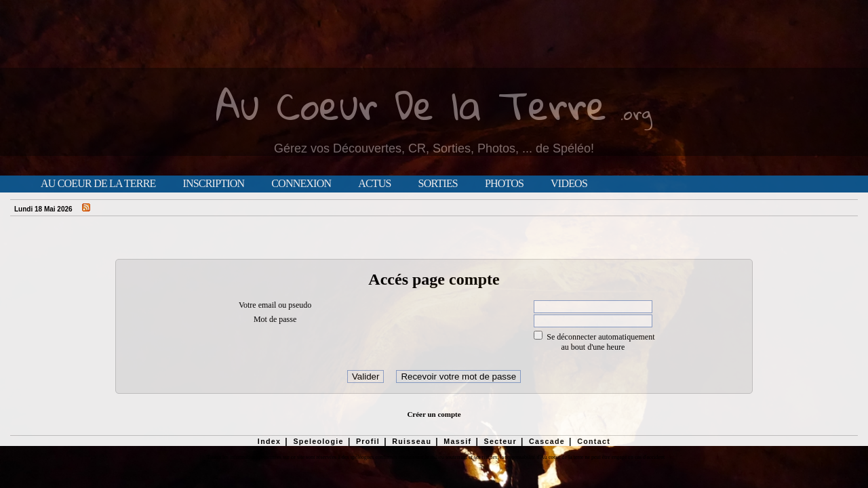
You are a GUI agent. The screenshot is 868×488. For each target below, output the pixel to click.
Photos (504, 184)
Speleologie (318, 441)
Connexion (301, 184)
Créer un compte (434, 414)
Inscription (213, 184)
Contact (594, 441)
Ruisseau (412, 441)
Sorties (438, 184)
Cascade (547, 441)
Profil (368, 441)
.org (636, 113)
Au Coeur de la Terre (98, 184)
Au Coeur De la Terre (411, 105)
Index (270, 441)
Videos (569, 184)
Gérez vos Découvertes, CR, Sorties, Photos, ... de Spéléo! (434, 148)
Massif (457, 441)
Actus (374, 184)
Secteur (500, 441)
